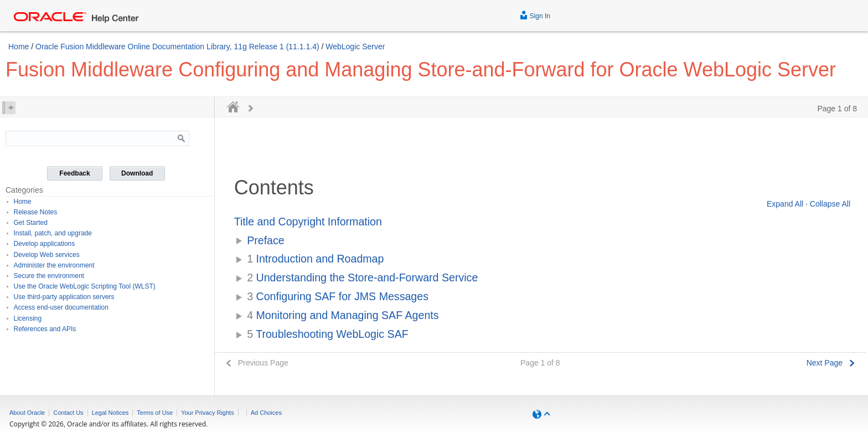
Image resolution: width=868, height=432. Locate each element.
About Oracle (27, 413)
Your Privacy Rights (208, 413)
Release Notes (36, 212)
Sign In (535, 15)
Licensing (28, 318)
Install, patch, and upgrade (53, 233)
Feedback (74, 173)
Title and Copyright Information (308, 222)
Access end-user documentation (61, 307)
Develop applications (45, 244)
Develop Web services (47, 255)
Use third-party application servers (64, 297)
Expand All (785, 204)
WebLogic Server (355, 47)
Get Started (31, 223)
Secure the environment (49, 276)
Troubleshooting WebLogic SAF (328, 334)
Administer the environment (54, 265)
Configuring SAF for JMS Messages (338, 296)
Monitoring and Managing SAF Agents (343, 315)
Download (137, 173)
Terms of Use (155, 413)
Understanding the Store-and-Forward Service (362, 277)
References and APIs (45, 329)
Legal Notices (110, 413)
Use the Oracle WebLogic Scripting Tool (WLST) (85, 286)
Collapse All (830, 204)
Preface (266, 240)
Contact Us (68, 413)
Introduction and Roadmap (315, 259)
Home (19, 47)
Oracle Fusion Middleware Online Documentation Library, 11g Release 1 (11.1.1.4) (177, 47)
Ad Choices (266, 413)
